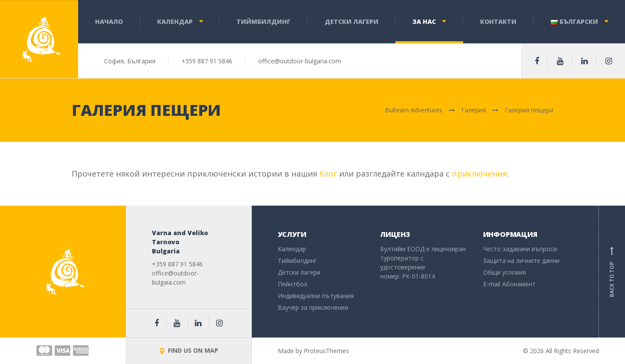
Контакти (498, 21)
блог (328, 174)
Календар (175, 21)
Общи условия (505, 272)
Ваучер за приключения (313, 307)
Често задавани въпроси (520, 249)
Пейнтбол (293, 284)
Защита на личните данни (521, 261)
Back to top (612, 272)
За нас (424, 21)
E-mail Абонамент (509, 284)
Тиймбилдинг (263, 21)
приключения (479, 174)
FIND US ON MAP (189, 350)
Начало (109, 21)
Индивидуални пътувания (316, 296)
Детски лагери (352, 21)
